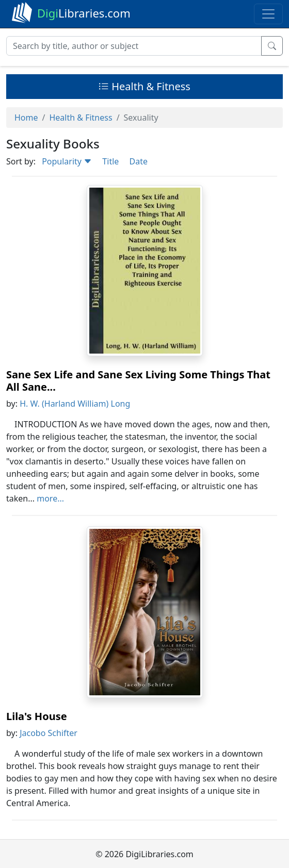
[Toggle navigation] (268, 14)
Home (26, 118)
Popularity (67, 161)
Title (110, 161)
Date (138, 161)
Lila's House (37, 716)
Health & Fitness (145, 86)
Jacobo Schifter (49, 733)
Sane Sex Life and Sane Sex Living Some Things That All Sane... (138, 381)
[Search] (134, 46)
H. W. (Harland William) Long (75, 404)
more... (50, 498)
